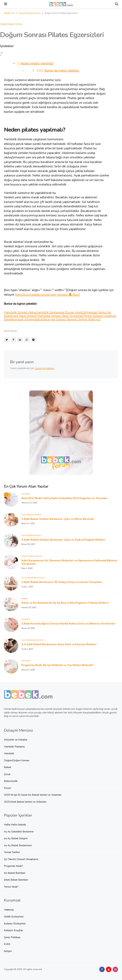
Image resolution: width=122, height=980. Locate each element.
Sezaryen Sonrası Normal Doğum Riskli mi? (72, 319)
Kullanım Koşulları (14, 930)
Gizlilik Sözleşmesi (14, 917)
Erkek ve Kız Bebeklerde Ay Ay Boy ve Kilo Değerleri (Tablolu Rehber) (65, 603)
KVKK (7, 944)
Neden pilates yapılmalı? (37, 63)
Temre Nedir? (11, 887)
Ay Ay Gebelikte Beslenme (19, 832)
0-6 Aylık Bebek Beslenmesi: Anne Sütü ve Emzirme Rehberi (59, 644)
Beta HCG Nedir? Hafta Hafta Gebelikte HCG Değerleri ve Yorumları (65, 498)
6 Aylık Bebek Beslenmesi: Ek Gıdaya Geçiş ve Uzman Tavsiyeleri (62, 582)
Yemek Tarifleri (12, 852)
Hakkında (9, 910)
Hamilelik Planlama (14, 747)
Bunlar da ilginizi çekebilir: (62, 71)
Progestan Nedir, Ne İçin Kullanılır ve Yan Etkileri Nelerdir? (58, 665)
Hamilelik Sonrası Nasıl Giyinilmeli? (61, 316)
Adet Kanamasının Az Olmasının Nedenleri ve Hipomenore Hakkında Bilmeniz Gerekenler (69, 562)
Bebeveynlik (11, 781)
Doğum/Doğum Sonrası (11, 24)
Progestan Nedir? (13, 866)
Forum (7, 788)
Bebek (24, 598)
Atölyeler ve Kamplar (16, 740)
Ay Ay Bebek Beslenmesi (33, 578)
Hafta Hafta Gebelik (15, 825)
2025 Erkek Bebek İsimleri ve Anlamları (25, 802)
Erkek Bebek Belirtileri (16, 880)
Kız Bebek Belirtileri (15, 873)
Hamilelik (26, 494)
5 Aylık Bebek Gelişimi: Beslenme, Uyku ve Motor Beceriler (58, 519)
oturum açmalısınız (44, 368)
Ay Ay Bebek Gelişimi (31, 514)
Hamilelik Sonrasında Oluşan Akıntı (59, 312)
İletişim (8, 951)
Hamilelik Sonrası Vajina (20, 312)
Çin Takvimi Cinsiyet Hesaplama (21, 859)
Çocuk (7, 774)
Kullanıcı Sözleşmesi (15, 924)
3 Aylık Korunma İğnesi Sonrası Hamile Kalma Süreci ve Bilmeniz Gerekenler (68, 623)
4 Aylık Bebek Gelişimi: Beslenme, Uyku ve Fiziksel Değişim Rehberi (63, 540)
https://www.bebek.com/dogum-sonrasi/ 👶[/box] (47, 295)
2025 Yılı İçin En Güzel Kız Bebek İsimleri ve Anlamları (33, 795)
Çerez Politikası (12, 937)
